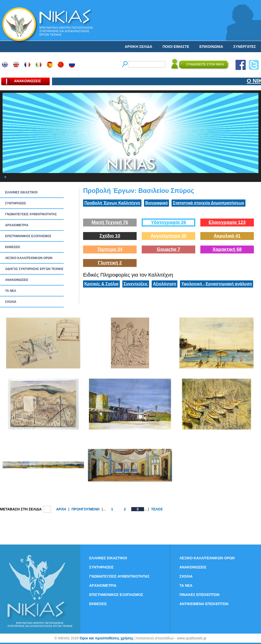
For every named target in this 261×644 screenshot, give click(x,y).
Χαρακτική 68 (227, 249)
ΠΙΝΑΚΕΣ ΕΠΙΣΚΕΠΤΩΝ (199, 595)
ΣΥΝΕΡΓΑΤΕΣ (245, 47)
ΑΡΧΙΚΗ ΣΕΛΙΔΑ (139, 47)
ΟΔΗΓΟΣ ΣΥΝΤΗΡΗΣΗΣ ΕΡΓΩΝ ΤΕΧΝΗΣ (34, 269)
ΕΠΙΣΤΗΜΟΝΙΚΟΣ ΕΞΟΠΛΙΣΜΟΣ (28, 236)
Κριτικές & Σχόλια (101, 284)
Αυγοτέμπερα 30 (169, 236)
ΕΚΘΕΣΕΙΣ (13, 247)
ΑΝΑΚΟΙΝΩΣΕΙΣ (17, 280)
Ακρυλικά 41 (227, 236)
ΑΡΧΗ (61, 509)
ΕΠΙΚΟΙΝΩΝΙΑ (211, 47)
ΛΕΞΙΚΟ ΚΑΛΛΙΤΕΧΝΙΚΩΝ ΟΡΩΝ (29, 258)
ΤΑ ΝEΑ (11, 291)
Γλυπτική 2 (110, 263)
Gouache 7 (168, 249)
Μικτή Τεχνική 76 (110, 222)
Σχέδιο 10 (110, 236)
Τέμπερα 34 (110, 249)
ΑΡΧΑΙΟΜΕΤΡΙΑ (17, 225)
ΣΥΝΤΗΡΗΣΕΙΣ (16, 203)
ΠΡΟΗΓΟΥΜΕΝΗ (85, 509)
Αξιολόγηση (165, 284)
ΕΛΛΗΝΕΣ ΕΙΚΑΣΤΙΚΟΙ (21, 192)
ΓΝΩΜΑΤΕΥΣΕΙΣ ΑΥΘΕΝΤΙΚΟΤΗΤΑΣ (31, 214)
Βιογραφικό (156, 203)
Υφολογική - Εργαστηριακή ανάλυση (217, 284)
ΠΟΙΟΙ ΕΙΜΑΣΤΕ (176, 47)
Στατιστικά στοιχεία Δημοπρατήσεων (208, 203)
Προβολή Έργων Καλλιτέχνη (112, 203)
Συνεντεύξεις (136, 284)
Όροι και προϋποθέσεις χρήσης (106, 638)
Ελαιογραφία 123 (227, 222)
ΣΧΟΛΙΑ (11, 302)
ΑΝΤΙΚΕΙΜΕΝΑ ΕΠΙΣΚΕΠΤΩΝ (204, 604)
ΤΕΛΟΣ (157, 509)
